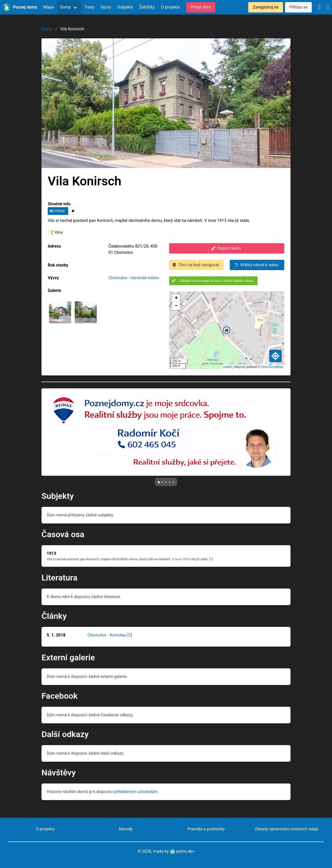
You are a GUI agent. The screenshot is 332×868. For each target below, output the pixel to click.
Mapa (49, 7)
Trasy (89, 7)
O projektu (171, 7)
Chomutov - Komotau (107, 635)
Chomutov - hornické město (134, 278)
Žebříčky (147, 7)
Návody (126, 829)
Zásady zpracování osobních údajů (287, 829)
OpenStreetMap (272, 367)
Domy (65, 7)
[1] (211, 559)
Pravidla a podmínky (206, 829)
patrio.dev (182, 851)
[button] (227, 330)
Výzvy (106, 7)
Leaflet (227, 367)
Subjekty (125, 7)
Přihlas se (299, 7)
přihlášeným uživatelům (136, 792)
